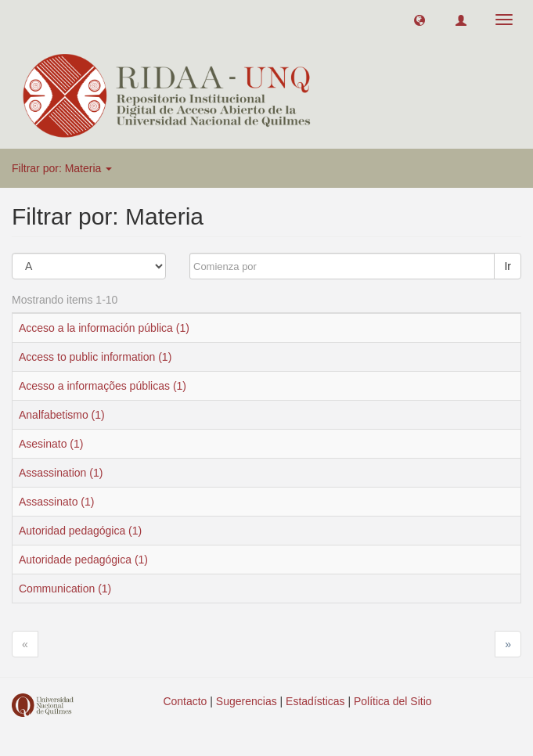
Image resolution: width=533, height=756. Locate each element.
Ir (508, 266)
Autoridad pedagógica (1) (80, 531)
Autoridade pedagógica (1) (83, 560)
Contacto (185, 701)
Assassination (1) (61, 473)
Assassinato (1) (56, 502)
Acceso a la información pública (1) (104, 328)
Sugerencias (247, 701)
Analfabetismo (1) (62, 415)
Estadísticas (315, 701)
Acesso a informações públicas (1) (103, 386)
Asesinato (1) (51, 444)
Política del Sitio (393, 701)
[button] (420, 20)
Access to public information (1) (95, 357)
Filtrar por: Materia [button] (62, 168)
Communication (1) (65, 589)
